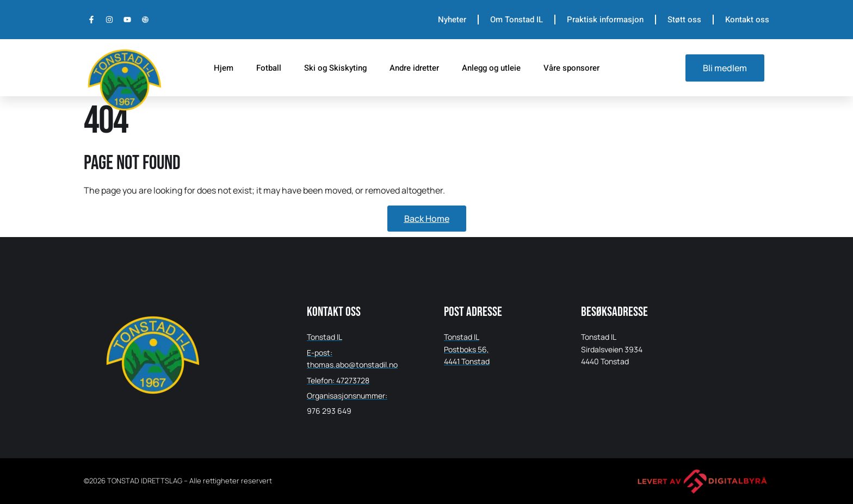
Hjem (224, 68)
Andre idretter (414, 68)
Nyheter (452, 20)
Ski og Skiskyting (335, 68)
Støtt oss (684, 20)
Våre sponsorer (571, 68)
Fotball (269, 68)
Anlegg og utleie (491, 68)
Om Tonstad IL (517, 20)
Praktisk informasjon (605, 20)
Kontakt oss (747, 20)
